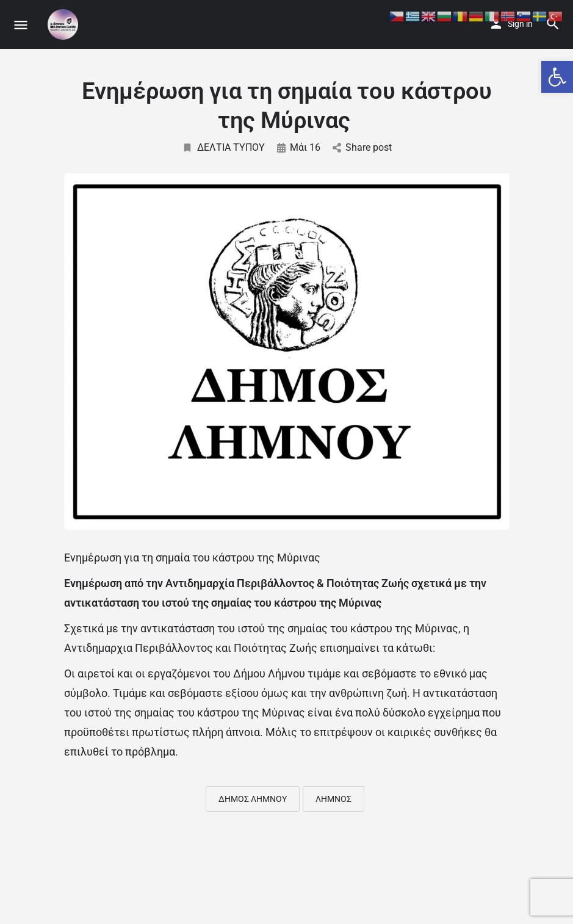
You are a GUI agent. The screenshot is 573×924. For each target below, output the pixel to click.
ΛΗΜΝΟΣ (333, 799)
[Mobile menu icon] (21, 25)
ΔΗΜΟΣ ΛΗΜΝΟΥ (253, 799)
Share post (362, 147)
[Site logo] (64, 24)
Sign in (520, 24)
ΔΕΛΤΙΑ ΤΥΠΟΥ (223, 147)
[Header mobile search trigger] (553, 24)
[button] (557, 77)
